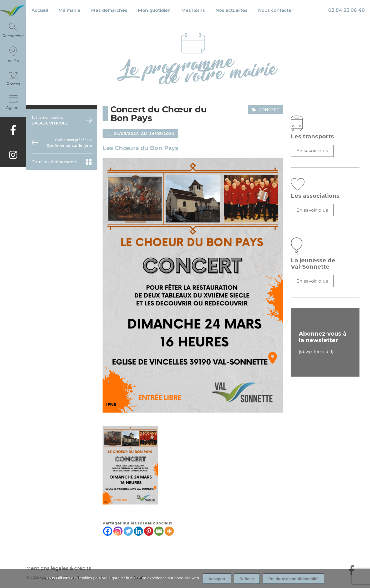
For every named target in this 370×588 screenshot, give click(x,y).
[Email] (159, 531)
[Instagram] (118, 531)
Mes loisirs (193, 10)
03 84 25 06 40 (346, 10)
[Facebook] (108, 531)
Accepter (217, 579)
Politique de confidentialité (294, 579)
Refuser (247, 579)
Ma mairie (69, 10)
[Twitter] (128, 531)
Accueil (40, 10)
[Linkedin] (138, 531)
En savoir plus (312, 151)
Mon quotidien (154, 10)
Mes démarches (109, 10)
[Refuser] (363, 579)
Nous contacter (276, 10)
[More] (169, 531)
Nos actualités (231, 10)
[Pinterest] (149, 531)
